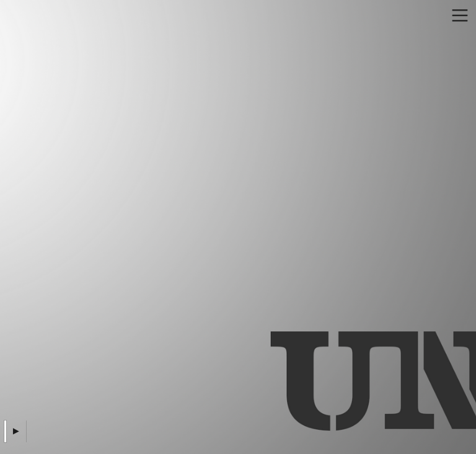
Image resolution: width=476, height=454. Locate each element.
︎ (460, 16)
